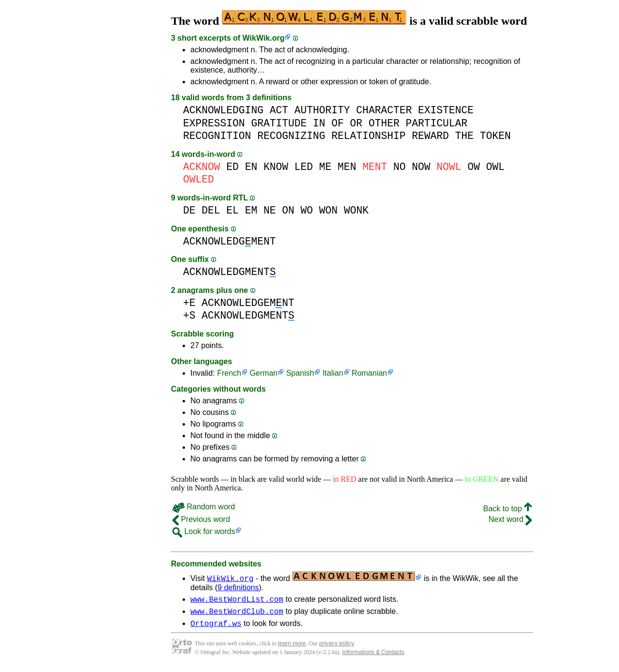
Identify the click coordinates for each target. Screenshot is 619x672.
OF (338, 123)
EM (251, 210)
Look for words (204, 531)
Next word (510, 519)
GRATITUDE (279, 123)
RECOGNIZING (291, 136)
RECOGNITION (217, 136)
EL (232, 210)
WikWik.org (264, 38)
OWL (495, 167)
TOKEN (495, 136)
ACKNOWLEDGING (223, 110)
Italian (333, 373)
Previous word (201, 519)
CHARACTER (384, 110)
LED (304, 167)
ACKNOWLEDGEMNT (248, 303)
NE (270, 210)
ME (325, 167)
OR (356, 123)
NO (400, 167)
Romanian (369, 373)
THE (464, 136)
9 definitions (238, 588)
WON (328, 210)
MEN (347, 167)
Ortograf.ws (216, 627)
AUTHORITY (322, 110)
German (263, 373)
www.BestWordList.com (237, 600)
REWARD (430, 136)
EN (251, 167)
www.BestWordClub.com (237, 614)
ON (288, 210)
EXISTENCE (446, 110)
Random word (204, 507)
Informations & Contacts (373, 657)
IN (319, 123)
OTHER (384, 123)
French (229, 373)
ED (232, 167)
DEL (211, 210)
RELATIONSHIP (368, 136)
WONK (356, 210)
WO (307, 210)
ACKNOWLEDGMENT (229, 241)
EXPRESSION (214, 123)
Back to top (508, 509)
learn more (292, 648)
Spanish (300, 373)
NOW (421, 167)
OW (474, 167)
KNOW (276, 167)
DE (189, 210)
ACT (279, 110)
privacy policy (337, 648)
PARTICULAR (436, 123)
